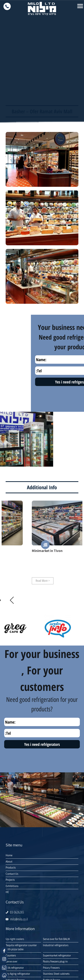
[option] (41, 542)
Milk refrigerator (15, 968)
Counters (11, 955)
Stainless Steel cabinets (56, 974)
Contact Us (12, 874)
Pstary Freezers (51, 968)
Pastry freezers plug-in (55, 961)
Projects (10, 880)
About (9, 861)
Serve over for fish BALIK (56, 939)
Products (11, 868)
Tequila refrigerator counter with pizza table (21, 947)
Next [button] (12, 600)
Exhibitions (12, 886)
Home (9, 855)
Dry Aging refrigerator (18, 974)
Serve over (11, 961)
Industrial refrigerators (56, 945)
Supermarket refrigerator (57, 955)
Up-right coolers (15, 939)
